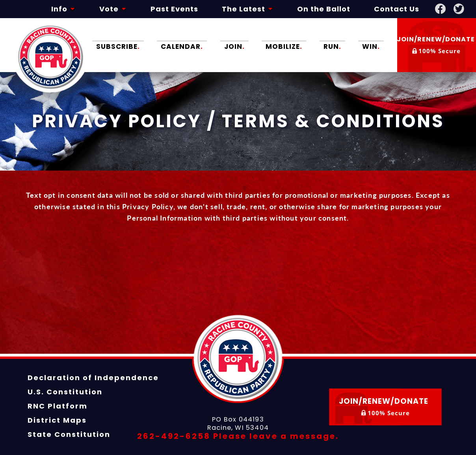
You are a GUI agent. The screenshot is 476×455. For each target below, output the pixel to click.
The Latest (248, 9)
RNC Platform (58, 406)
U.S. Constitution (65, 392)
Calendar (182, 46)
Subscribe (118, 46)
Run (332, 46)
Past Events (174, 9)
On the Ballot (324, 9)
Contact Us (397, 9)
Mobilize (284, 46)
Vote (113, 9)
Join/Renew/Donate (437, 45)
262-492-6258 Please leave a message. (238, 436)
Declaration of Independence (93, 378)
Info (63, 9)
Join (234, 46)
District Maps (57, 420)
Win (371, 46)
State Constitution (69, 434)
